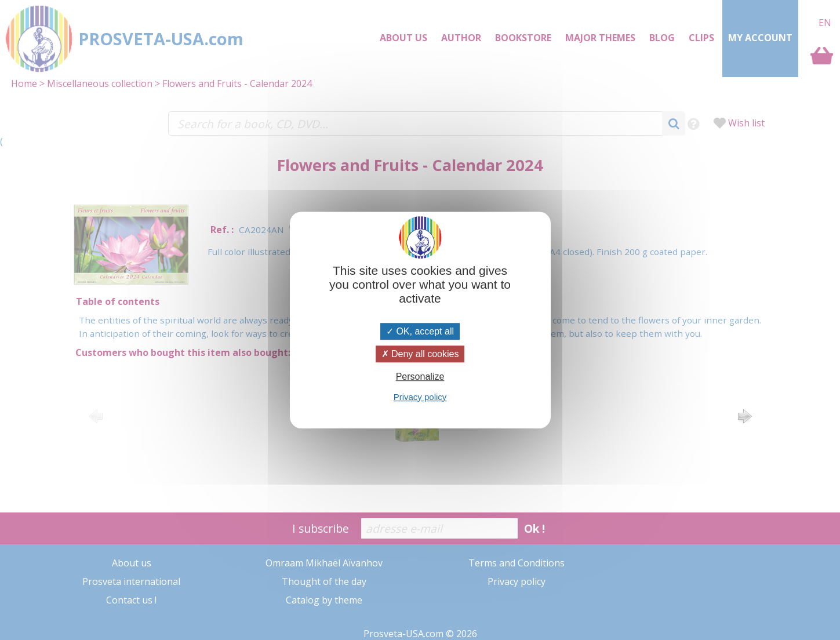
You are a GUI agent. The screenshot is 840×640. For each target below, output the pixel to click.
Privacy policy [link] (420, 397)
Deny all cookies (420, 354)
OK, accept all (420, 331)
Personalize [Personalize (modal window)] (420, 377)
